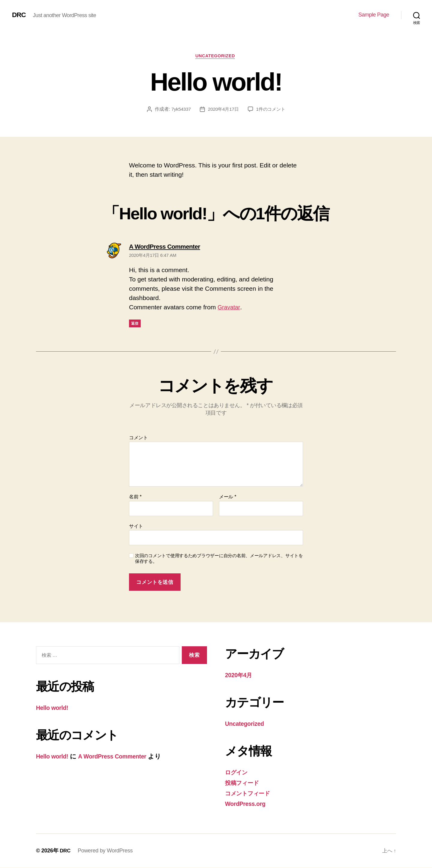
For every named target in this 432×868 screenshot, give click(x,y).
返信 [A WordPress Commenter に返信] (135, 324)
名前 (135, 498)
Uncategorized (216, 57)
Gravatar (230, 308)
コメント (138, 439)
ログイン (238, 773)
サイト (136, 527)
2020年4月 (240, 676)
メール (228, 498)
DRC (19, 15)
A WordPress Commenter (118, 757)
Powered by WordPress (106, 851)
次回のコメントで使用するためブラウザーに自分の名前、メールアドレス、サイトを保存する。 (219, 560)
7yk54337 (179, 110)
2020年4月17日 (223, 110)
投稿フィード (244, 783)
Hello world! (54, 709)
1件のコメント (272, 110)
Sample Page (374, 15)
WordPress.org (247, 804)
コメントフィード (251, 794)
